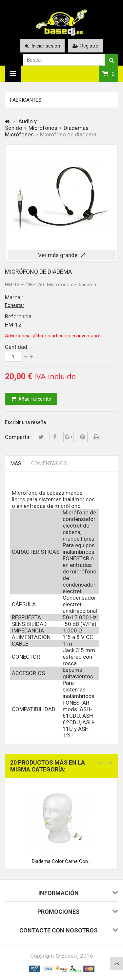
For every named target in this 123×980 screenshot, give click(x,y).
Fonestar (15, 305)
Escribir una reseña (25, 422)
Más (16, 463)
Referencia (18, 316)
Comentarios (49, 463)
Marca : (14, 297)
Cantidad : (17, 347)
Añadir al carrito (34, 399)
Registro (85, 46)
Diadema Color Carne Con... (61, 861)
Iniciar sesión (42, 46)
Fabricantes (26, 100)
